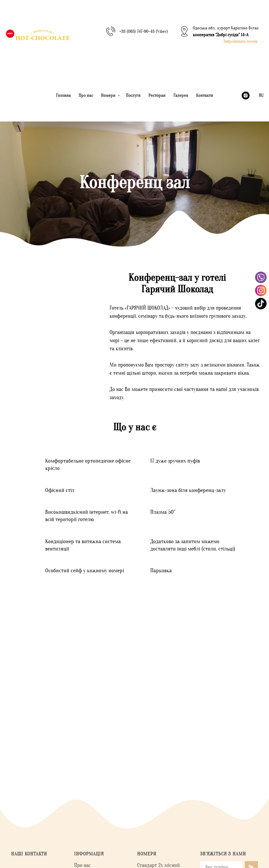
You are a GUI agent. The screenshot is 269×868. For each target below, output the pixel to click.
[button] (244, 42)
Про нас (86, 95)
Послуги (133, 95)
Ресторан (157, 95)
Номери (109, 95)
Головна (63, 95)
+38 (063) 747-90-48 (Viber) (144, 31)
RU (261, 95)
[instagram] (246, 96)
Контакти (205, 95)
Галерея (181, 95)
